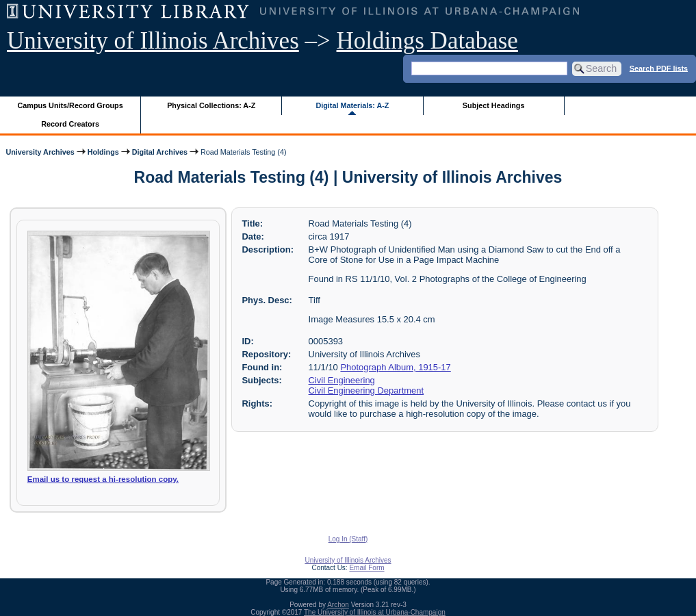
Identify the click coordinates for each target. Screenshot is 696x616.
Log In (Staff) (348, 539)
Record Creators (70, 124)
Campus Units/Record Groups (70, 105)
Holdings (103, 152)
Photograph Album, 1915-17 (395, 367)
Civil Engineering (342, 380)
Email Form (366, 568)
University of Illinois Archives (153, 41)
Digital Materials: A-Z (352, 105)
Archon (338, 605)
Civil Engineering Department (366, 390)
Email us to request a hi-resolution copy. (103, 479)
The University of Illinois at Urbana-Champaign (375, 612)
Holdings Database (427, 41)
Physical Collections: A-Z (211, 105)
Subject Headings (494, 105)
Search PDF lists (659, 68)
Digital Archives (160, 152)
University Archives (40, 152)
